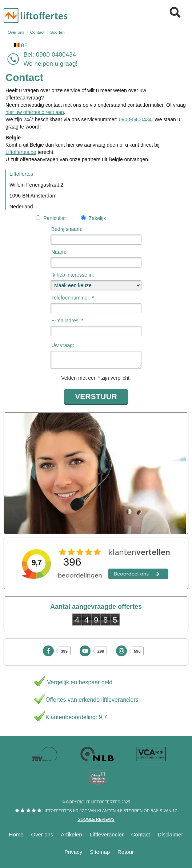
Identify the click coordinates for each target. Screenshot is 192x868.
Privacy (73, 852)
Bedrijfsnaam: (67, 229)
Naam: (59, 252)
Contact (141, 834)
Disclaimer (170, 834)
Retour (126, 852)
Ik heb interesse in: (73, 275)
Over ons (42, 834)
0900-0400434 (56, 55)
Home (16, 834)
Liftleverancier (107, 834)
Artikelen (71, 834)
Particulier (54, 218)
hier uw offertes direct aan (35, 112)
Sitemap (100, 852)
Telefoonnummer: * (73, 298)
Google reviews (96, 819)
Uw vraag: (63, 345)
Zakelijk (97, 218)
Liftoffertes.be (21, 152)
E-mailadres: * (67, 321)
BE (21, 45)
